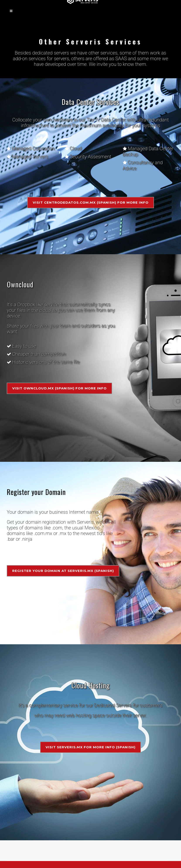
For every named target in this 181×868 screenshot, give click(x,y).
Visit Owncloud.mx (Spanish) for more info (59, 388)
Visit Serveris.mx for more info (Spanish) (90, 747)
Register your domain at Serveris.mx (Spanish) (63, 571)
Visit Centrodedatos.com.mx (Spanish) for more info (91, 202)
